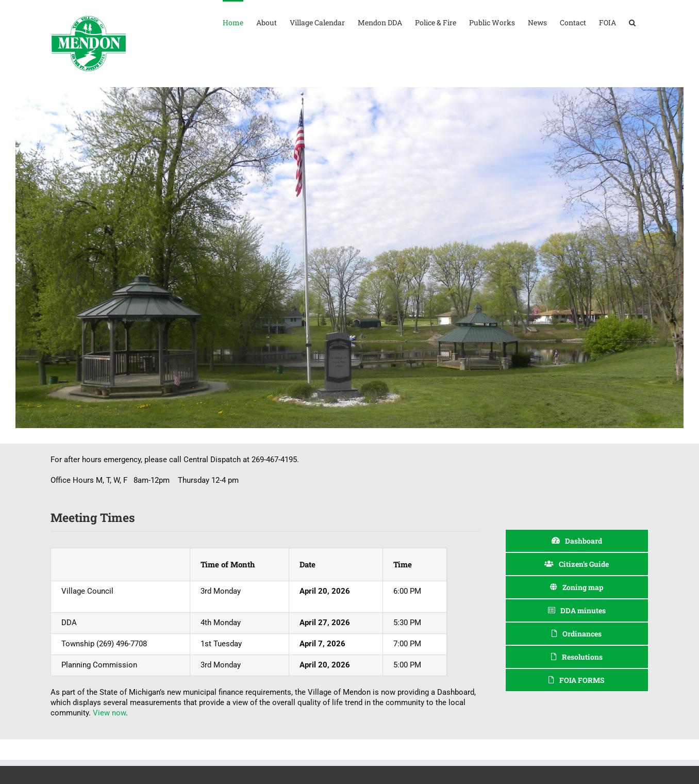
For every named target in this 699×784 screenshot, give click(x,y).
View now (109, 713)
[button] (632, 22)
